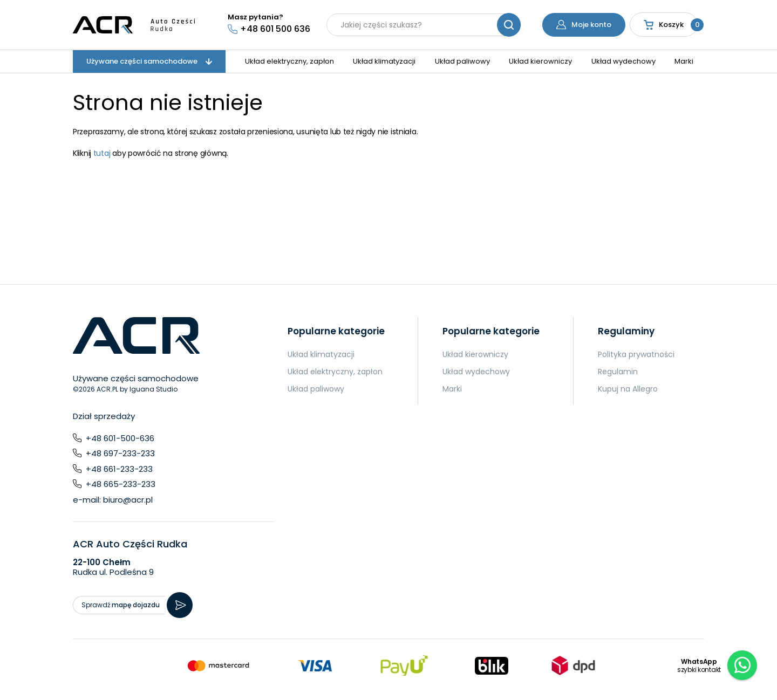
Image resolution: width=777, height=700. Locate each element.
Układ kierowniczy (540, 61)
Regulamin (618, 372)
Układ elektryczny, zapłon (289, 61)
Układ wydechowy (623, 61)
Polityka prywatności (636, 354)
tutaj (102, 153)
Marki (684, 61)
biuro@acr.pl (128, 500)
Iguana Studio (154, 389)
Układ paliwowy (462, 61)
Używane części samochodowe (149, 61)
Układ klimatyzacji (384, 61)
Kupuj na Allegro (628, 389)
